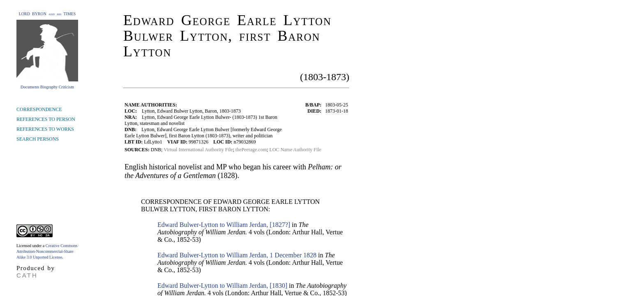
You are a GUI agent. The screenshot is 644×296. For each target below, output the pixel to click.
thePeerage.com (251, 150)
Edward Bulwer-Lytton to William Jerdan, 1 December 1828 (237, 255)
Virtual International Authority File (198, 150)
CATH (27, 275)
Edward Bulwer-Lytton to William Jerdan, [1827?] (224, 225)
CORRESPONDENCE (39, 109)
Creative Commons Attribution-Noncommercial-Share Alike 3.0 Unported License (47, 251)
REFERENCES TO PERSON (46, 119)
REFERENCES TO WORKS (45, 129)
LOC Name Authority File (295, 150)
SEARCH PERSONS (38, 139)
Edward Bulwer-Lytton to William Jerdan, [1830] (222, 286)
